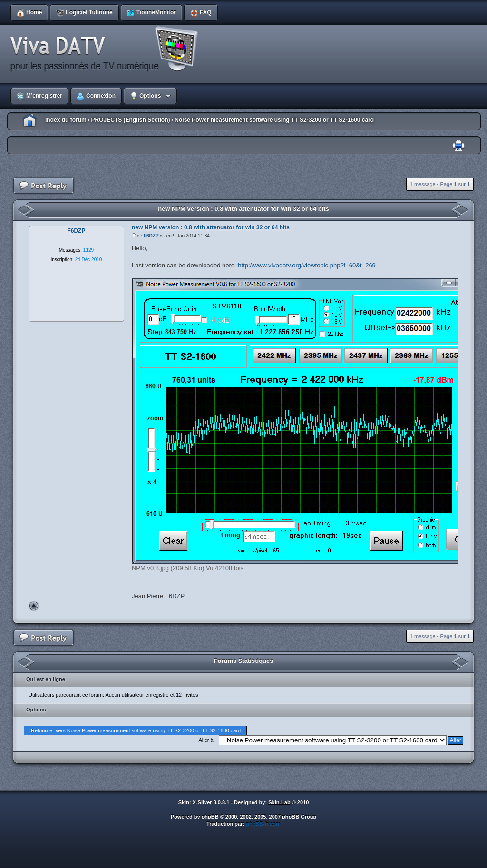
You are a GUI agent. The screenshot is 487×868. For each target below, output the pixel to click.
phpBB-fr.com (263, 824)
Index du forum (66, 120)
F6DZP (151, 236)
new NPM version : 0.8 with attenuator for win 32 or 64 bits (243, 209)
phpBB (210, 817)
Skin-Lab (279, 802)
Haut (34, 606)
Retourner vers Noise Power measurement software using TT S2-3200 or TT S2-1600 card (136, 730)
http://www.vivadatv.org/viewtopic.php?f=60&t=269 (307, 265)
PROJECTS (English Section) (130, 120)
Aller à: (206, 740)
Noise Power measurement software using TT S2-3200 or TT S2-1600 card (274, 120)
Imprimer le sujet (458, 146)
